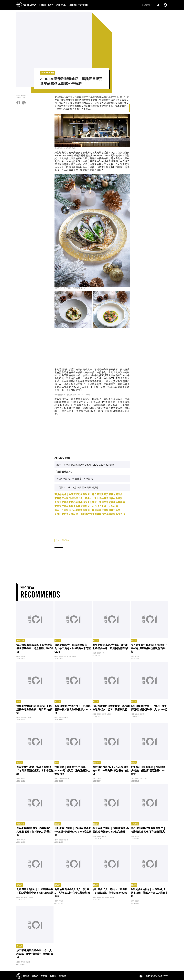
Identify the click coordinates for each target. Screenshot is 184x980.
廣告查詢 (35, 976)
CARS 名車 (61, 5)
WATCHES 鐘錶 (30, 5)
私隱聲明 (53, 976)
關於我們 (26, 976)
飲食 (57, 540)
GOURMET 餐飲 (46, 5)
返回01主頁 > (147, 5)
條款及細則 (63, 976)
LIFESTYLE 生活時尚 (78, 5)
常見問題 (44, 976)
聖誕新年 (66, 540)
